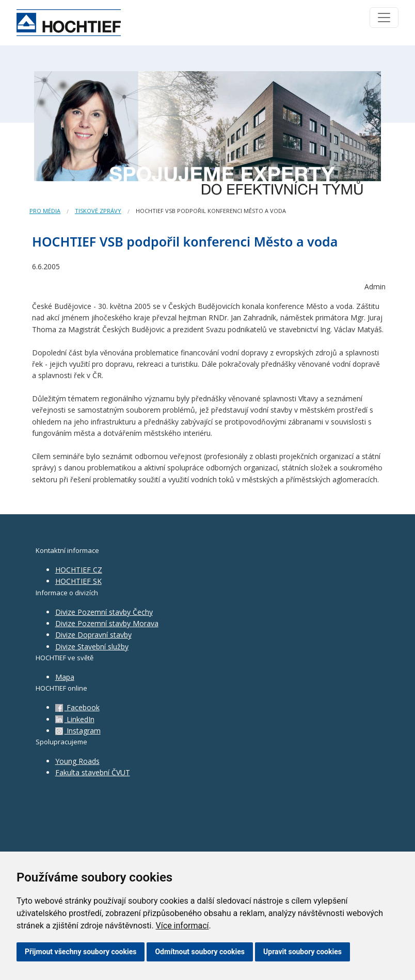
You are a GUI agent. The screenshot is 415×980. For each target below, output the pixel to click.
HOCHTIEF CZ (79, 570)
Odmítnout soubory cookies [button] (200, 952)
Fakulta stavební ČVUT (93, 772)
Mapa (65, 677)
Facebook (77, 707)
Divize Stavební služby (92, 647)
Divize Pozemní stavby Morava (107, 623)
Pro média (45, 211)
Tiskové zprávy (98, 211)
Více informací (182, 926)
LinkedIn (75, 719)
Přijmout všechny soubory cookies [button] (81, 952)
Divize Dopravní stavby (93, 635)
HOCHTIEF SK (78, 581)
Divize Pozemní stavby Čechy (104, 612)
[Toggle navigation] (384, 18)
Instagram (78, 731)
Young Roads (77, 761)
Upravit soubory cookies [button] (302, 952)
